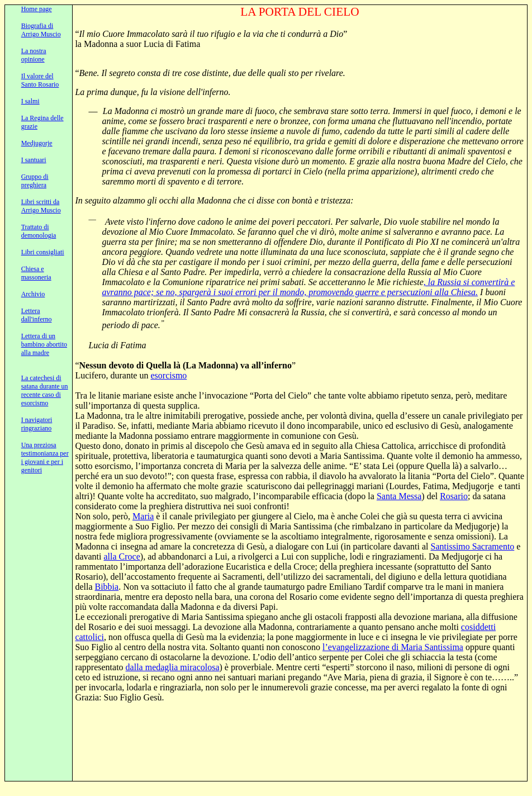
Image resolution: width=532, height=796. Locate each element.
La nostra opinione (34, 55)
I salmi (30, 101)
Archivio (33, 294)
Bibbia (107, 587)
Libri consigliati (43, 252)
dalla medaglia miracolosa (173, 667)
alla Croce (122, 556)
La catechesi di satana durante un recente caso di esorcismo (45, 390)
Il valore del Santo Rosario (40, 80)
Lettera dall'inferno (37, 315)
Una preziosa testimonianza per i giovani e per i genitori (45, 458)
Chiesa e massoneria (36, 273)
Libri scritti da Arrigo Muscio (41, 206)
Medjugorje (37, 143)
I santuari (34, 160)
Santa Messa (399, 496)
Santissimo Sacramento (473, 546)
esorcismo (168, 375)
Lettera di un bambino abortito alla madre (44, 344)
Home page (37, 9)
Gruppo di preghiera (35, 181)
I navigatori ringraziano (37, 424)
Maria (143, 516)
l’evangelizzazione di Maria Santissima (393, 647)
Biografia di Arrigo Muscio (41, 30)
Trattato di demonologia (39, 231)
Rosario (454, 496)
